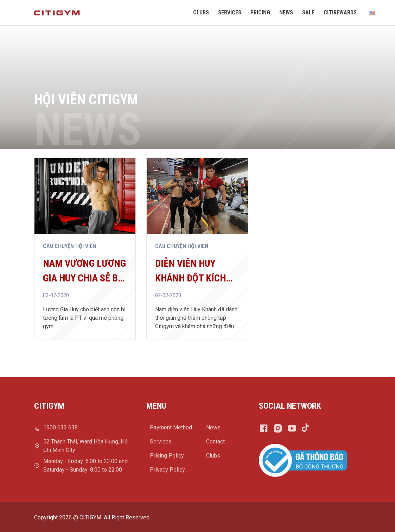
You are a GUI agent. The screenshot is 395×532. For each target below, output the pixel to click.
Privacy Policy (167, 472)
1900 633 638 (60, 430)
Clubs (213, 458)
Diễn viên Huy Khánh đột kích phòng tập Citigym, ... (190, 272)
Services (161, 444)
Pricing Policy (167, 458)
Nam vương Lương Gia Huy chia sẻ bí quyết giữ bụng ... (84, 272)
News (213, 430)
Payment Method (171, 430)
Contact (215, 444)
